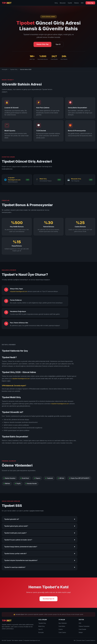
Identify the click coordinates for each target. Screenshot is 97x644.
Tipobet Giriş (14, 69)
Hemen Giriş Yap (42, 44)
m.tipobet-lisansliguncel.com (19, 291)
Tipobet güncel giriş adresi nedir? (40, 526)
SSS (82, 3)
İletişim (81, 632)
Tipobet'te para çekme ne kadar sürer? (40, 540)
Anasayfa (5, 69)
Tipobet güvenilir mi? (40, 519)
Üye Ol (58, 44)
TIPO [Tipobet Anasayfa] (7, 3)
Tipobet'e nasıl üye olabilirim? (40, 567)
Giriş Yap (90, 3)
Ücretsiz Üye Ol (48, 599)
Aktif (28, 180)
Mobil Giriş (42, 626)
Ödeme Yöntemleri (84, 626)
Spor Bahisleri (63, 623)
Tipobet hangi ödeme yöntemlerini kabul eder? (40, 547)
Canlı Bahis (62, 626)
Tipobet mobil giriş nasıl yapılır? (40, 533)
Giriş (56, 3)
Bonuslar (63, 3)
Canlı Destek (82, 629)
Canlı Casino (62, 632)
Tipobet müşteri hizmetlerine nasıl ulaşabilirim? (40, 560)
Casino (61, 629)
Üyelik (70, 3)
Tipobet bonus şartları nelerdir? (40, 554)
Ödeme (76, 3)
